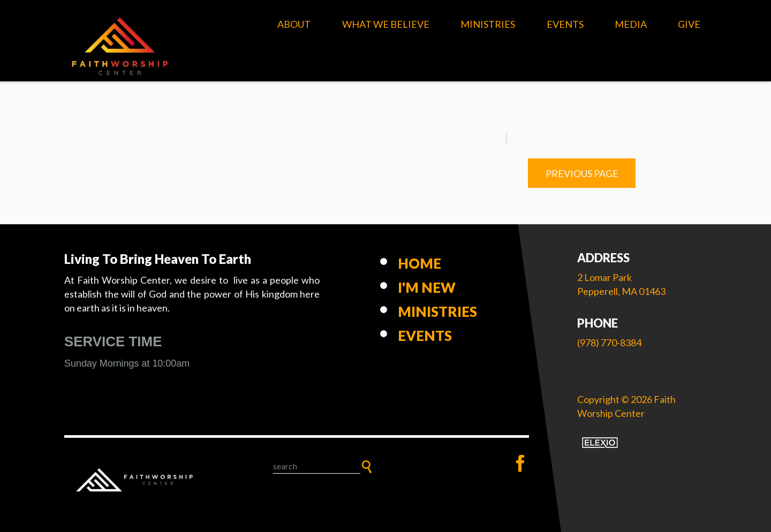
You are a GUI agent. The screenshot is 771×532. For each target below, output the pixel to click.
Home (419, 263)
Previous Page (582, 173)
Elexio (600, 443)
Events (565, 24)
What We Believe (386, 24)
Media (631, 24)
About (294, 24)
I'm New (427, 287)
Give (689, 24)
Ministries (488, 24)
